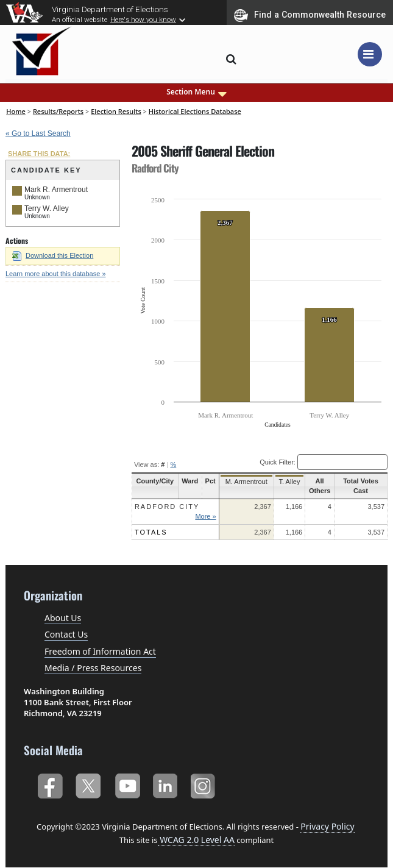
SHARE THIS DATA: (39, 154)
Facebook (50, 784)
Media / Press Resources (93, 668)
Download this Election (53, 255)
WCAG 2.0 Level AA (196, 840)
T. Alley (287, 482)
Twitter (88, 784)
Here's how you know (143, 20)
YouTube (127, 784)
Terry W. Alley (47, 208)
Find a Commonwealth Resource (310, 15)
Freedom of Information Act (100, 651)
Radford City (167, 507)
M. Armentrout (244, 482)
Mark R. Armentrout (56, 190)
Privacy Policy (327, 826)
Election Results (116, 111)
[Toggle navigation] (370, 54)
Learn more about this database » (56, 274)
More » (205, 516)
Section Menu (196, 92)
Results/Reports (58, 111)
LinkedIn (165, 784)
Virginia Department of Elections (110, 9)
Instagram (204, 784)
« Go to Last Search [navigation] (38, 133)
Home (16, 111)
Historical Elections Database (195, 111)
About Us (63, 618)
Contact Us (66, 634)
